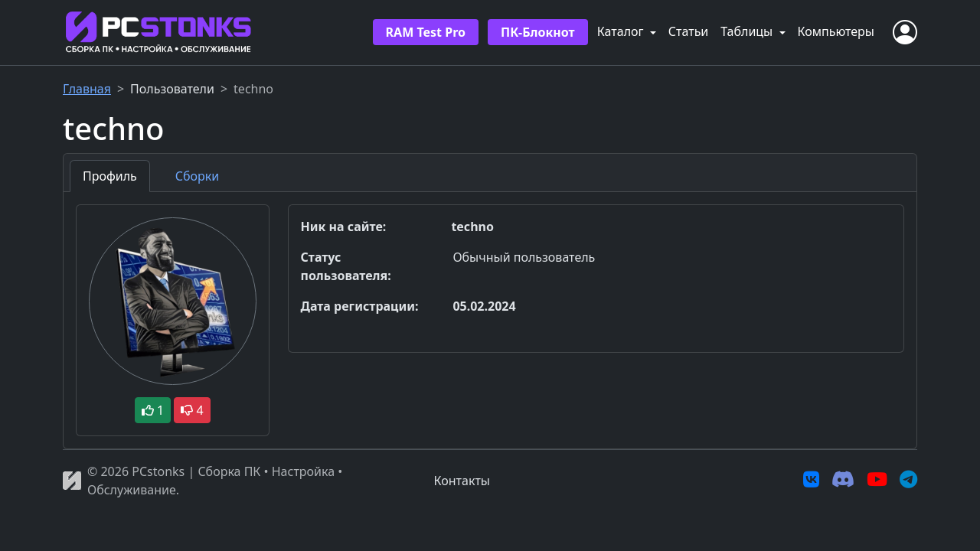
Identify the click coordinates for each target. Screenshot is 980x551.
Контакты (462, 481)
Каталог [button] (622, 31)
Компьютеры (836, 31)
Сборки (197, 176)
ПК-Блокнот (538, 32)
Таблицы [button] (748, 31)
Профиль (110, 176)
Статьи (689, 31)
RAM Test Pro (426, 32)
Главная (87, 89)
